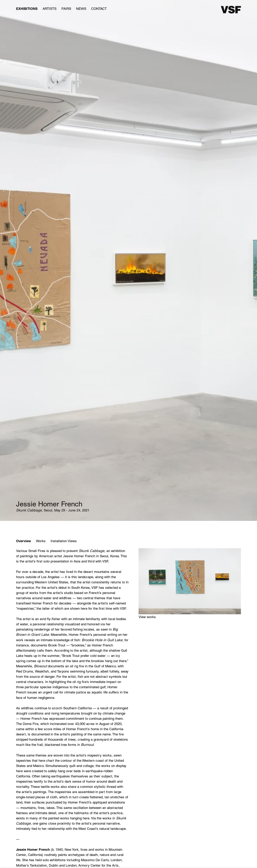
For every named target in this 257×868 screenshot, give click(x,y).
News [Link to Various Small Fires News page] (81, 9)
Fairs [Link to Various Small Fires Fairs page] (66, 9)
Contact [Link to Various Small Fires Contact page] (99, 9)
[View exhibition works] (190, 581)
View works (147, 617)
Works (41, 541)
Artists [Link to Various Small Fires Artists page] (49, 9)
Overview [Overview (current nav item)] (23, 541)
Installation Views (64, 541)
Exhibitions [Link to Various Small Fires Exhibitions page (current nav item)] (27, 9)
